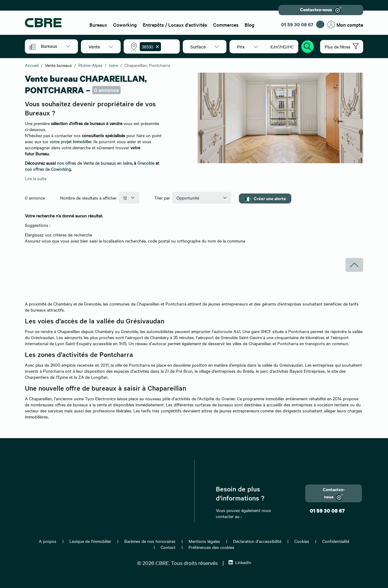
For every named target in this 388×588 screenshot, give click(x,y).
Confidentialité (336, 541)
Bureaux (98, 25)
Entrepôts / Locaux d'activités (175, 25)
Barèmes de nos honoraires (150, 541)
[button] (56, 46)
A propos (48, 541)
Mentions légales (204, 541)
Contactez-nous (321, 10)
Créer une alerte (265, 198)
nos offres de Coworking (48, 169)
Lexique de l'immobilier (90, 541)
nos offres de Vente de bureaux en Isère (94, 163)
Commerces (226, 25)
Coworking (125, 25)
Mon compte (345, 25)
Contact (168, 547)
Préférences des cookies (211, 547)
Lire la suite (36, 178)
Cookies (302, 541)
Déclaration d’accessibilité (257, 541)
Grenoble (146, 163)
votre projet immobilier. (71, 141)
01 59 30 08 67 (297, 25)
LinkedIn (240, 562)
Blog (249, 25)
